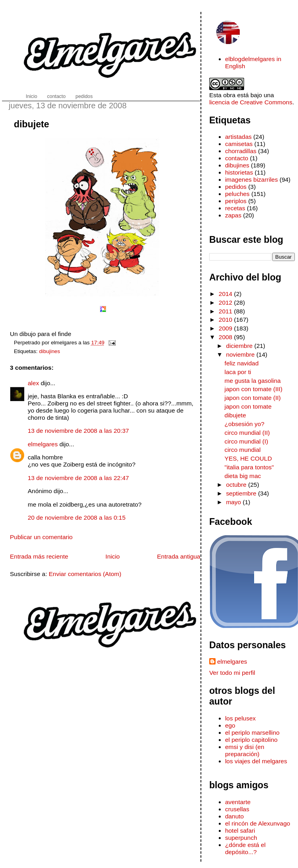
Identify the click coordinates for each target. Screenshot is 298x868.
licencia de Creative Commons (251, 102)
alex (33, 383)
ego (230, 725)
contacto (237, 158)
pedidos (236, 187)
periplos (236, 201)
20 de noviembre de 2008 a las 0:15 (77, 518)
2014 (226, 294)
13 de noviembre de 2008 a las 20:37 (78, 431)
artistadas (238, 137)
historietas (239, 172)
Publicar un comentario (41, 537)
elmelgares (43, 444)
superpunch (241, 838)
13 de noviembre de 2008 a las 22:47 (78, 478)
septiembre (242, 493)
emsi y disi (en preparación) (245, 750)
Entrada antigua (179, 556)
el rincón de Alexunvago (258, 823)
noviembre (241, 354)
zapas (233, 215)
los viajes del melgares (256, 761)
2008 (226, 337)
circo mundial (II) (247, 433)
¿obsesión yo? (245, 424)
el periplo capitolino (251, 740)
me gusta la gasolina (253, 381)
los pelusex (240, 718)
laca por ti (238, 372)
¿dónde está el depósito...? (245, 848)
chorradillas (241, 151)
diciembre (240, 346)
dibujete (32, 124)
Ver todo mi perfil (232, 673)
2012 (226, 302)
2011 (226, 311)
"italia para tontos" (249, 467)
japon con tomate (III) (254, 389)
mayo (234, 502)
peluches (237, 194)
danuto (234, 816)
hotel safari (240, 831)
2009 (226, 328)
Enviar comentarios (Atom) (85, 574)
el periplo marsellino (252, 733)
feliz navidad (242, 363)
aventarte (238, 802)
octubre (237, 485)
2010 (226, 320)
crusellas (237, 809)
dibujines (50, 351)
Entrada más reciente (39, 556)
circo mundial (243, 450)
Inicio (113, 556)
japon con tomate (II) (253, 398)
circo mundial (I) (246, 441)
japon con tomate (248, 406)
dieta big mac (243, 476)
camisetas (239, 144)
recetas (235, 208)
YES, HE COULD (248, 458)
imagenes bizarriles (251, 180)
